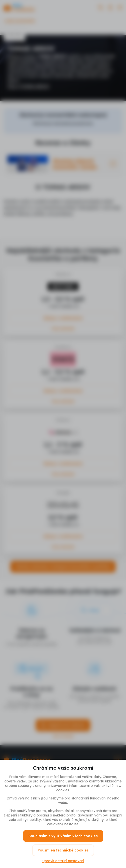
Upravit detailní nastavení (63, 861)
